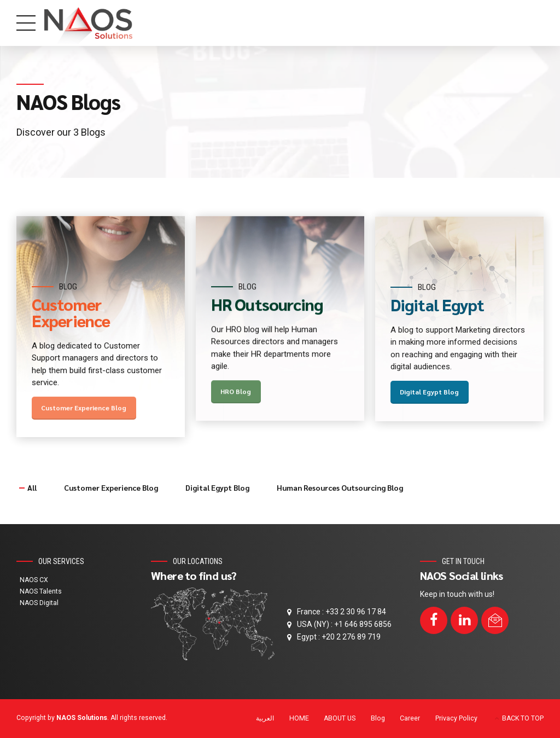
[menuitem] (265, 719)
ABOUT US (340, 719)
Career (410, 719)
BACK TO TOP (523, 719)
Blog (378, 719)
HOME (299, 719)
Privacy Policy (456, 719)
